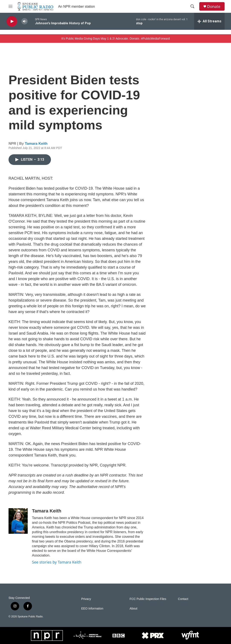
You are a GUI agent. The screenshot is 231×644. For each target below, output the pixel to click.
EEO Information (92, 609)
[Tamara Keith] (18, 521)
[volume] (25, 21)
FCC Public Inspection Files (148, 599)
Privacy (86, 599)
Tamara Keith (36, 144)
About (134, 609)
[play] (12, 21)
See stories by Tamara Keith (57, 562)
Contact (183, 599)
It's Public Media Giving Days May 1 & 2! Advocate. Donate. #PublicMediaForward (115, 39)
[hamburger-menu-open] (10, 6)
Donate (214, 6)
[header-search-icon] (192, 6)
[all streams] (209, 21)
